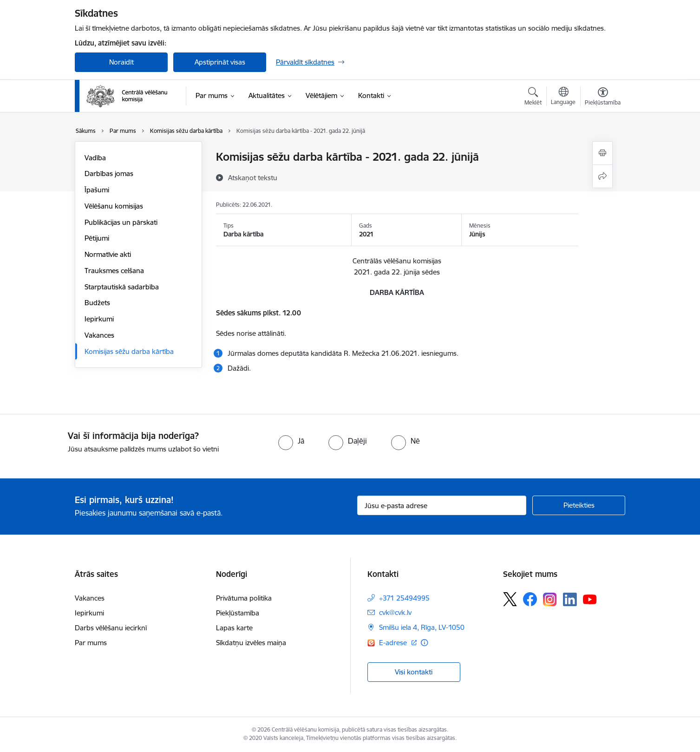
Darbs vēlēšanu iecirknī (111, 628)
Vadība (95, 158)
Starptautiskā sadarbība (122, 287)
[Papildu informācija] (424, 643)
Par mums (91, 643)
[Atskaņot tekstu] (253, 177)
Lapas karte (234, 628)
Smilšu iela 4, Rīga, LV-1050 (422, 627)
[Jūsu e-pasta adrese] (442, 505)
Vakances (99, 335)
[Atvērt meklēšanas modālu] (533, 98)
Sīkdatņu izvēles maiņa (251, 643)
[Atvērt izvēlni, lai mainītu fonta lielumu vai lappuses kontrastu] (603, 98)
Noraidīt (121, 62)
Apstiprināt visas (220, 62)
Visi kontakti (414, 672)
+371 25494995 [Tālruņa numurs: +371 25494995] (404, 598)
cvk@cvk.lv (395, 612)
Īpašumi (97, 190)
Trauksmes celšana (114, 271)
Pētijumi (97, 238)
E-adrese (394, 643)
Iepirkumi (99, 319)
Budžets (97, 303)
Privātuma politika (244, 598)
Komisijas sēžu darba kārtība (129, 351)
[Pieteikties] (579, 505)
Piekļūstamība (238, 613)
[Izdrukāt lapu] (602, 153)
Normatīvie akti (108, 254)
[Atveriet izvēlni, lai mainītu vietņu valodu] (563, 97)
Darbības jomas (109, 173)
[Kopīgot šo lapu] (602, 176)
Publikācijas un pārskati (121, 222)
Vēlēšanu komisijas (114, 206)
